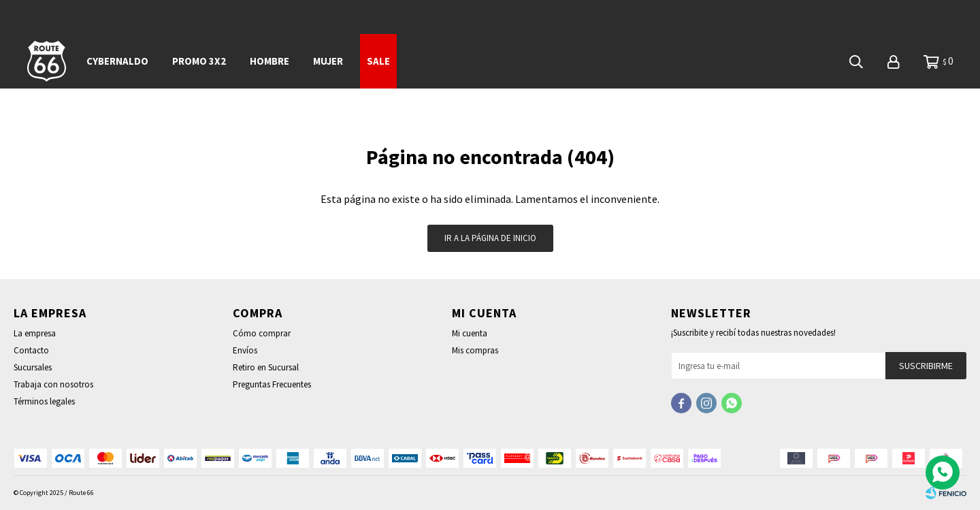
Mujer (328, 61)
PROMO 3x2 (199, 61)
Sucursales (33, 367)
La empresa (35, 333)
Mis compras (475, 350)
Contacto (31, 350)
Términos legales (44, 401)
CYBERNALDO (117, 61)
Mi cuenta (470, 333)
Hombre (269, 61)
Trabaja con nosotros (53, 384)
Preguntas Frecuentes (272, 384)
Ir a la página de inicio (490, 238)
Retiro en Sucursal (266, 367)
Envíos (245, 350)
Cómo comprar (262, 333)
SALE (378, 61)
